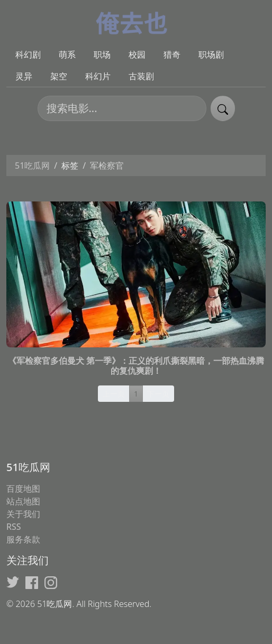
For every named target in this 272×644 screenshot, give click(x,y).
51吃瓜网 (32, 165)
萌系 (67, 54)
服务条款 (23, 539)
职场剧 (211, 54)
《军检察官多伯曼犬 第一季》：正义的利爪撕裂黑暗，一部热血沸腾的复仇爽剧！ (136, 366)
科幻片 (98, 76)
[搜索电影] (122, 108)
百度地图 (23, 489)
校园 (137, 54)
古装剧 (141, 76)
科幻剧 (28, 54)
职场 (102, 54)
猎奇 (172, 54)
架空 (59, 76)
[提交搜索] (223, 108)
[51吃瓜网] (136, 22)
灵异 (24, 76)
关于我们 (23, 514)
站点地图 (23, 501)
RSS (14, 527)
